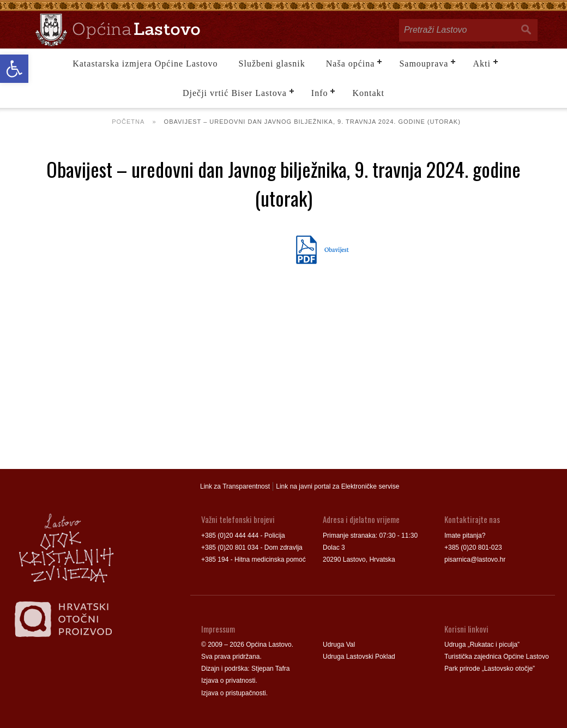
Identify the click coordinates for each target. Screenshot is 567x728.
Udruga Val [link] (339, 645)
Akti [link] (481, 64)
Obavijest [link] (337, 249)
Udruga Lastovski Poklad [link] (359, 657)
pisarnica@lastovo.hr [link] (475, 559)
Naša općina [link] (351, 64)
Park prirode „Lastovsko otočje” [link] (490, 669)
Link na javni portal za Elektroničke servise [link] (337, 486)
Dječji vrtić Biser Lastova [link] (235, 93)
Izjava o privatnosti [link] (228, 681)
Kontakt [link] (368, 93)
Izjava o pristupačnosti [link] (234, 693)
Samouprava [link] (424, 64)
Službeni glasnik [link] (272, 64)
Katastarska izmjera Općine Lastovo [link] (145, 64)
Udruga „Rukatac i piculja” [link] (482, 645)
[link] (14, 69)
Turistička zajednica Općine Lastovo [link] (497, 657)
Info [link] (320, 93)
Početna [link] (128, 122)
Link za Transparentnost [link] (235, 486)
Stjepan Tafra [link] (271, 669)
